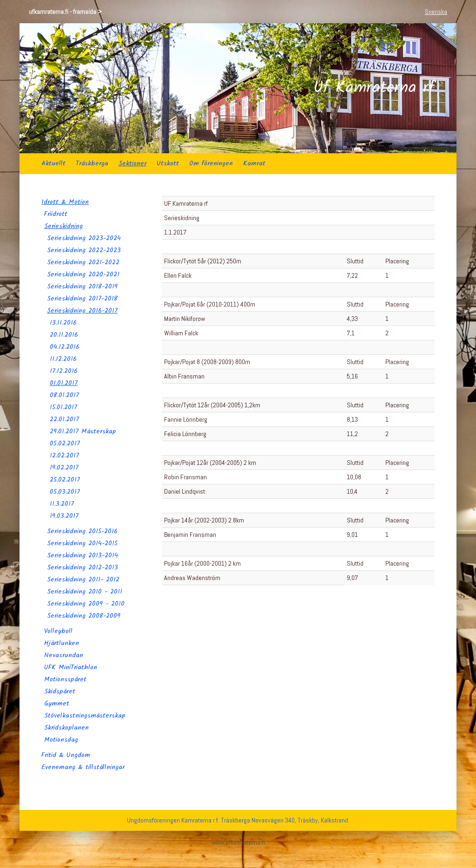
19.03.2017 (64, 516)
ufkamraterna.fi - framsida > (65, 12)
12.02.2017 (64, 456)
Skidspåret (60, 692)
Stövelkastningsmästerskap (85, 716)
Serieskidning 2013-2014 (83, 555)
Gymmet (57, 704)
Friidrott (56, 214)
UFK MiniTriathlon (71, 667)
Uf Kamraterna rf (374, 88)
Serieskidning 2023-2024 (84, 238)
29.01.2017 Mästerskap (83, 431)
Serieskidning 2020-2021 (83, 274)
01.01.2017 (64, 383)
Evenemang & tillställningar (83, 767)
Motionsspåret (65, 679)
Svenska (436, 12)
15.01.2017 (63, 407)
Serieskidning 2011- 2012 (83, 580)
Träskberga (92, 163)
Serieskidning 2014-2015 (82, 543)
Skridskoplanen (66, 728)
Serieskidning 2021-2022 (83, 262)
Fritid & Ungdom (66, 755)
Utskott (168, 163)
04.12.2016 (65, 347)
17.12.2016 (64, 371)
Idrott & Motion (65, 202)
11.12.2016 (63, 359)
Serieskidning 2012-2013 (83, 568)
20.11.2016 (64, 335)
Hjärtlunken (62, 643)
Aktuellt (53, 163)
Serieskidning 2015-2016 (82, 531)
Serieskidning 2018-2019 (82, 287)
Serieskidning (63, 226)
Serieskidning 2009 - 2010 (86, 604)
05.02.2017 (65, 444)
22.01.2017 (64, 419)
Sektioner (132, 163)
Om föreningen (211, 163)
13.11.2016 (63, 323)
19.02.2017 (64, 468)
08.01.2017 (64, 395)
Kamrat (254, 163)
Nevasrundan (64, 655)
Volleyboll (58, 631)
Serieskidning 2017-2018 (82, 299)
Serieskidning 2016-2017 (82, 311)
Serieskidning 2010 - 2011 (85, 592)
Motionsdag (61, 740)
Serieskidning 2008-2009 (84, 616)
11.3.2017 (62, 504)
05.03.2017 (65, 492)
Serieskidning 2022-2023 (84, 250)
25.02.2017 (65, 480)
